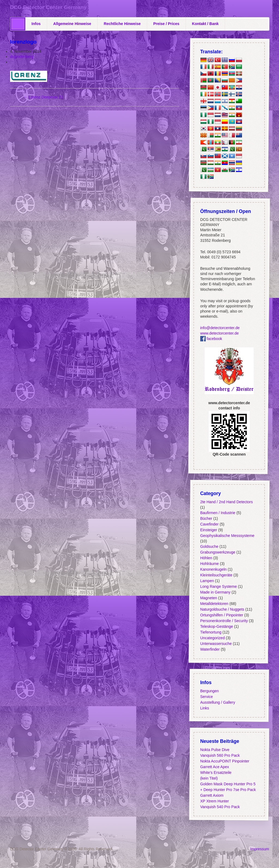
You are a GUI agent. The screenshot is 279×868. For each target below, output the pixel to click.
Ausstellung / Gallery (218, 702)
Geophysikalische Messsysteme (227, 536)
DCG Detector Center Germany (48, 7)
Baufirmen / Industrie (218, 513)
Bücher (206, 518)
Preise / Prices (166, 24)
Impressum (260, 849)
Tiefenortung (211, 632)
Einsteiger (209, 530)
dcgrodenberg (22, 57)
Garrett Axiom (212, 795)
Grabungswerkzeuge (218, 552)
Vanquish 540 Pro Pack (220, 807)
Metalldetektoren (214, 604)
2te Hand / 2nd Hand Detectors (227, 502)
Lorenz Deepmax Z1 (43, 97)
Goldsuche (209, 546)
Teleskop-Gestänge (217, 626)
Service (207, 697)
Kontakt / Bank (205, 24)
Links (205, 708)
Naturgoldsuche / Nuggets (222, 609)
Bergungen (210, 691)
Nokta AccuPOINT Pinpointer (225, 761)
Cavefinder (210, 524)
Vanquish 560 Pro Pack (220, 755)
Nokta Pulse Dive (215, 750)
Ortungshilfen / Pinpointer (222, 615)
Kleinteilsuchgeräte (216, 575)
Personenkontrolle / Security (224, 621)
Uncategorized (213, 638)
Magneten (209, 598)
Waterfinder (210, 649)
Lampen (207, 581)
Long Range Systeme (219, 586)
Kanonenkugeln (213, 569)
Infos (36, 24)
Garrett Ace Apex (215, 767)
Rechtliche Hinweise (122, 24)
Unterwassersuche (216, 644)
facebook (211, 338)
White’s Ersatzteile (216, 773)
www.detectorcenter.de (220, 333)
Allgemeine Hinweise (72, 24)
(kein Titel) (209, 778)
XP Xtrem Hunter (215, 801)
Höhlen (206, 558)
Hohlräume (210, 564)
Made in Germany (215, 592)
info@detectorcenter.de (220, 328)
